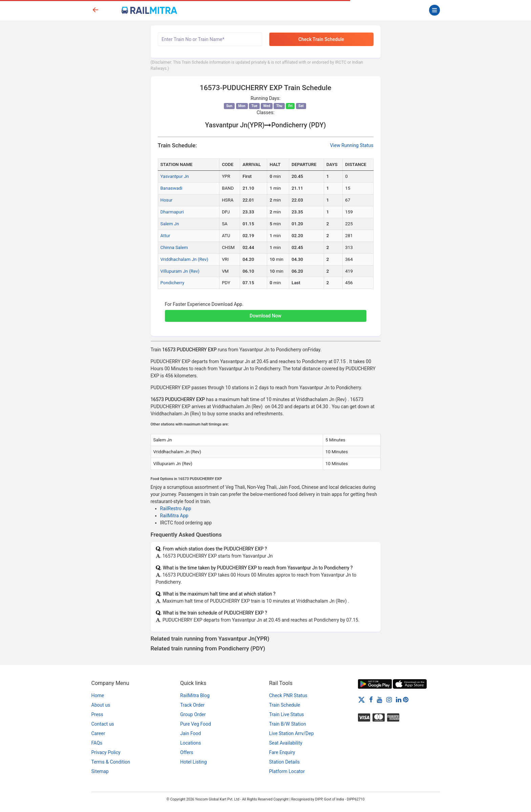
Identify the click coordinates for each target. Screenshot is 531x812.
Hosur (167, 200)
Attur (165, 236)
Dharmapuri (172, 212)
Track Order (192, 705)
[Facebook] (371, 699)
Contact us (103, 724)
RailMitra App (174, 516)
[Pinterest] (406, 699)
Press (97, 714)
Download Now (265, 316)
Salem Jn (170, 224)
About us (101, 705)
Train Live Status (287, 714)
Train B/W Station (288, 724)
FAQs (97, 743)
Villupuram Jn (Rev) (180, 271)
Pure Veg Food (196, 724)
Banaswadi (172, 188)
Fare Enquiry (282, 752)
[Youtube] (380, 699)
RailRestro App (176, 508)
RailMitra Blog (195, 695)
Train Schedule (285, 705)
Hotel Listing (194, 762)
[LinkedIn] (399, 699)
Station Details (285, 762)
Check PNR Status (288, 695)
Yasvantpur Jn (175, 176)
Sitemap (100, 771)
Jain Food (190, 733)
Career (98, 733)
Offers (187, 752)
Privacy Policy (106, 752)
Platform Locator (287, 771)
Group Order (193, 714)
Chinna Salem (174, 247)
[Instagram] (389, 699)
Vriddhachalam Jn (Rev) (184, 259)
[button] (266, 312)
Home (98, 695)
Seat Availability (286, 743)
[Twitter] (362, 699)
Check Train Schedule (321, 39)
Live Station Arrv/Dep (292, 733)
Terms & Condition (111, 762)
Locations (190, 743)
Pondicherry (173, 283)
